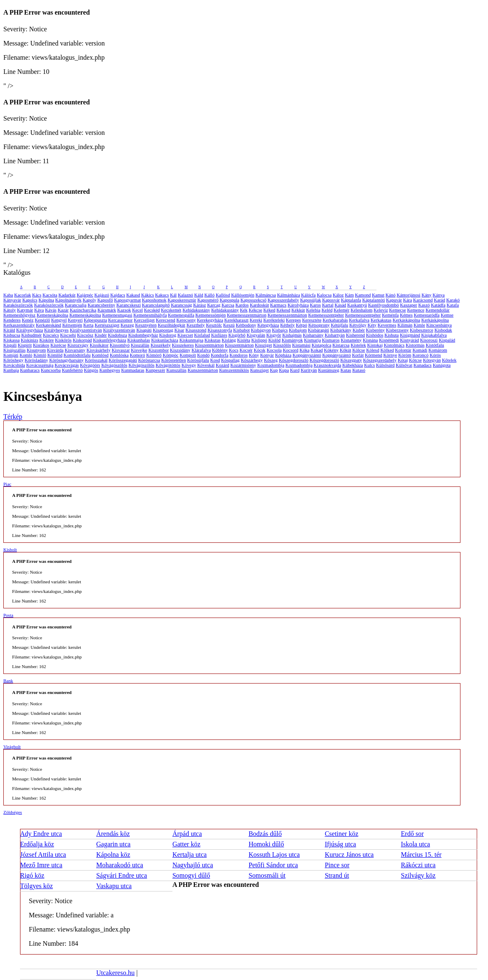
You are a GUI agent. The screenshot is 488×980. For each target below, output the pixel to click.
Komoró (138, 355)
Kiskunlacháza (165, 340)
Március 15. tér (421, 855)
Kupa (284, 370)
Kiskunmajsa (191, 340)
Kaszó (424, 305)
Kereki (256, 320)
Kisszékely (161, 345)
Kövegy (189, 365)
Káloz (338, 295)
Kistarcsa (341, 345)
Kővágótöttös (168, 365)
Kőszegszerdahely (380, 360)
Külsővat (404, 365)
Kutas (346, 370)
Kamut (378, 295)
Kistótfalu (435, 345)
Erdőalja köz (37, 844)
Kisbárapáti (319, 330)
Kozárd (223, 365)
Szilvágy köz (418, 875)
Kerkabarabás (335, 320)
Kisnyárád (409, 340)
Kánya (439, 295)
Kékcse (255, 310)
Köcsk (260, 350)
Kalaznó (186, 295)
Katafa (453, 305)
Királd (9, 330)
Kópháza (283, 355)
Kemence (416, 310)
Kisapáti (144, 330)
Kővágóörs (90, 365)
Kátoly (10, 310)
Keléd (327, 310)
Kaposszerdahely (283, 300)
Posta (8, 615)
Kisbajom (298, 330)
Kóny (254, 355)
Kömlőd (55, 355)
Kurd (295, 370)
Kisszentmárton (209, 345)
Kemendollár (437, 310)
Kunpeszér (156, 370)
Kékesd (283, 310)
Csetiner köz (341, 834)
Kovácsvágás (67, 365)
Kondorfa (220, 355)
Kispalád (447, 340)
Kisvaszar (120, 350)
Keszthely (196, 325)
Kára (407, 300)
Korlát (358, 355)
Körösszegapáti (123, 360)
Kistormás (415, 345)
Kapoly (89, 300)
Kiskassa (11, 340)
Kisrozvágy (78, 345)
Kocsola (274, 350)
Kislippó (259, 340)
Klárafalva (201, 350)
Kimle (420, 325)
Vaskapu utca (114, 886)
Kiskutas (213, 340)
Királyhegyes (57, 330)
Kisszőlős (282, 345)
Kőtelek (449, 360)
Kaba (8, 295)
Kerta (88, 325)
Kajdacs (118, 295)
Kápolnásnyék (68, 300)
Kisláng (229, 340)
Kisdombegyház (143, 335)
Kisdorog (168, 335)
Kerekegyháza (210, 320)
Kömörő (154, 355)
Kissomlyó (120, 345)
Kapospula (229, 300)
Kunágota (442, 365)
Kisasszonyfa (220, 330)
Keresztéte (312, 320)
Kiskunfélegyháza (110, 340)
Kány (427, 295)
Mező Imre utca (41, 865)
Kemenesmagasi (117, 315)
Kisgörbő (237, 335)
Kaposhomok (154, 300)
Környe (390, 355)
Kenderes (12, 320)
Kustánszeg (329, 370)
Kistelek (358, 345)
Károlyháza (298, 305)
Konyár (267, 355)
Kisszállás (140, 345)
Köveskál (206, 365)
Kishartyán (335, 335)
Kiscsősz (85, 335)
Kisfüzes (219, 335)
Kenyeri (75, 320)
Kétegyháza (268, 325)
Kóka (304, 350)
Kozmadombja (271, 365)
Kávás (51, 310)
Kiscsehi (68, 335)
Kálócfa (308, 295)
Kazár (63, 310)
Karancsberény (101, 305)
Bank (8, 681)
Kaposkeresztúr (182, 300)
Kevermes (387, 325)
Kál (173, 295)
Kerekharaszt (236, 320)
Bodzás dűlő (265, 834)
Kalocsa (324, 295)
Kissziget (264, 345)
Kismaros (331, 340)
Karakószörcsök (18, 305)
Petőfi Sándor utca (273, 865)
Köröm (405, 355)
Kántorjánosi (408, 295)
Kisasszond (196, 330)
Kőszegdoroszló (294, 360)
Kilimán (405, 325)
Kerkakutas (381, 320)
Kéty (372, 325)
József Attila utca (43, 855)
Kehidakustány (196, 310)
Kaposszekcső (253, 300)
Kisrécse (58, 345)
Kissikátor (99, 345)
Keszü (229, 325)
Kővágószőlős (114, 365)
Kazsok (124, 310)
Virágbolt (12, 747)
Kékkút (298, 310)
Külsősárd (386, 365)
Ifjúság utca (340, 844)
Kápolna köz (113, 855)
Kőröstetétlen (173, 360)
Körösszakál (96, 360)
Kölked (387, 350)
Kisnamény (351, 340)
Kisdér (100, 335)
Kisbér (359, 330)
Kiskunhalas (139, 340)
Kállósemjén (243, 295)
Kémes (406, 315)
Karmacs (278, 305)
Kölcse (359, 350)
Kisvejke (139, 350)
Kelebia (313, 310)
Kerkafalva (359, 320)
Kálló (209, 295)
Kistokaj (375, 345)
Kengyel (59, 320)
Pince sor (337, 865)
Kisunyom (36, 350)
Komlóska (119, 355)
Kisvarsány (75, 350)
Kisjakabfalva (434, 335)
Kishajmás (292, 335)
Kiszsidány (180, 350)
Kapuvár (394, 300)
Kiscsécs (51, 335)
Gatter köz (186, 844)
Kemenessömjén (211, 315)
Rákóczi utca (418, 865)
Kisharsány (313, 335)
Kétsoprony (319, 325)
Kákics (148, 295)
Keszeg (127, 325)
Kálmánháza (289, 295)
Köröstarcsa (149, 360)
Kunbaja (11, 370)
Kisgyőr (274, 335)
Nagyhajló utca (193, 865)
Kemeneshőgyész (19, 315)
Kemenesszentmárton (247, 315)
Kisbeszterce (422, 330)
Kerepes (293, 320)
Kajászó (102, 295)
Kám (349, 295)
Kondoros (239, 355)
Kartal (327, 305)
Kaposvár (331, 300)
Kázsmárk (107, 310)
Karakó (453, 300)
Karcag (214, 305)
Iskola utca (415, 844)
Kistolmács (394, 345)
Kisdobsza (118, 335)
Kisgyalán (256, 335)
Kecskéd (152, 310)
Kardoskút (259, 305)
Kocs (234, 350)
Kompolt (188, 355)
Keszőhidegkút (172, 325)
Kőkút (346, 350)
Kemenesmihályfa (150, 315)
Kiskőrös (63, 340)
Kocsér (246, 350)
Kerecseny (186, 320)
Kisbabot (242, 330)
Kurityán (309, 370)
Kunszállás (176, 370)
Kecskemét (171, 310)
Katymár (25, 310)
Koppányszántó (307, 355)
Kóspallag (231, 360)
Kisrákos (41, 345)
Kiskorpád (82, 340)
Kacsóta (50, 295)
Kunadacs (423, 365)
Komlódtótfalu (77, 355)
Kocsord (290, 350)
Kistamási (301, 345)
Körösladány (36, 360)
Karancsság (181, 305)
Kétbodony (246, 325)
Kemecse (397, 310)
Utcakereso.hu (115, 973)
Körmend (374, 355)
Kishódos (375, 335)
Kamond (363, 295)
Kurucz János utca (349, 855)
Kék (244, 310)
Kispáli (10, 345)
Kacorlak (23, 295)
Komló (26, 355)
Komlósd (100, 355)
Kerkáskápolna (407, 320)
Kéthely (287, 325)
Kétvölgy (358, 325)
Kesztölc (214, 325)
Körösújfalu (198, 360)
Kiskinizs (30, 340)
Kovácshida (14, 365)
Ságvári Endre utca (121, 875)
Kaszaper (408, 305)
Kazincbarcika (83, 310)
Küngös (91, 370)
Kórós (435, 355)
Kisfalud (202, 335)
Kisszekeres (183, 345)
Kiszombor (158, 350)
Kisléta (244, 340)
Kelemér (341, 310)
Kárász (200, 305)
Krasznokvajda (327, 365)
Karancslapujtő (156, 305)
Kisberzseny (397, 330)
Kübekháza (353, 365)
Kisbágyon (261, 330)
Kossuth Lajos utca (274, 855)
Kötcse (416, 360)
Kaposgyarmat (127, 300)
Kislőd (274, 340)
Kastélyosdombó (384, 305)
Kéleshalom (362, 310)
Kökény (331, 350)
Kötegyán (432, 360)
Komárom (438, 350)
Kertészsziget (107, 325)
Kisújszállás (14, 350)
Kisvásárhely (98, 350)
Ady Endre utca (41, 834)
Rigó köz (32, 875)
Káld (198, 295)
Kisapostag (163, 330)
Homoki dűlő (266, 844)
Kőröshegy (13, 360)
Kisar (180, 330)
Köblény (220, 350)
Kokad (317, 350)
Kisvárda (56, 350)
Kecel (138, 310)
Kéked (269, 310)
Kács (37, 295)
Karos (315, 305)
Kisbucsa (12, 335)
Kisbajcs (280, 330)
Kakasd (133, 295)
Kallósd (223, 295)
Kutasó (359, 370)
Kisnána (370, 340)
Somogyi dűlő (191, 875)
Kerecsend (165, 320)
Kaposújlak (311, 300)
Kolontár (403, 350)
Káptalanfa (351, 300)
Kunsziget (259, 370)
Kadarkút (67, 295)
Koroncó (421, 355)
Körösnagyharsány (66, 360)
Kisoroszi (429, 340)
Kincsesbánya (439, 325)
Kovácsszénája (40, 365)
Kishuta (392, 335)
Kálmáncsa (266, 295)
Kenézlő (42, 320)
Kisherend (355, 335)
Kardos (242, 305)
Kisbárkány (341, 330)
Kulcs (369, 365)
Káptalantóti (374, 300)
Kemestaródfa (427, 315)
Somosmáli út (267, 875)
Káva (39, 310)
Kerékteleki (274, 320)
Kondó (203, 355)
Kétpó (302, 325)
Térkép (13, 417)
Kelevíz (381, 310)
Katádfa (438, 305)
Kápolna (46, 300)
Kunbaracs (30, 370)
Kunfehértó (72, 370)
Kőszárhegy (252, 360)
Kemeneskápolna (53, 315)
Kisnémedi (389, 340)
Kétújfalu (339, 325)
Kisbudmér (32, 335)
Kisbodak (443, 330)
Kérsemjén (72, 325)
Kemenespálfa (181, 315)
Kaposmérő (208, 300)
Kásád (341, 305)
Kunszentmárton (203, 370)
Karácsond (423, 300)
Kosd (215, 360)
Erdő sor (412, 834)
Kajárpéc (85, 295)
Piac (7, 484)
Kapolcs (30, 300)
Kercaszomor (120, 320)
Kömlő (40, 355)
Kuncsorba (51, 370)
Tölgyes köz (37, 886)
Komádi (420, 350)
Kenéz (28, 320)
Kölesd (373, 350)
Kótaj (403, 360)
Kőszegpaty (351, 360)
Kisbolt (10, 550)
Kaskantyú (357, 305)
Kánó (391, 295)
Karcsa (228, 305)
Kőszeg (271, 360)
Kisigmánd (410, 335)
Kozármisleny (243, 365)
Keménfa (390, 315)
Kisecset (185, 335)
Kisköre (47, 340)
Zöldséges (13, 812)
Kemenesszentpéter (326, 315)
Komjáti (11, 355)
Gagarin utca (113, 844)
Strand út (337, 875)
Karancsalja (76, 305)
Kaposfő (105, 300)
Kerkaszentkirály (19, 325)
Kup (274, 370)
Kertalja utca (190, 855)
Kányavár (12, 300)
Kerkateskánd (48, 325)
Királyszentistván (86, 330)
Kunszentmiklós (234, 370)
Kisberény (375, 330)
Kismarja (312, 340)
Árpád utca (187, 834)
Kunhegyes (110, 370)
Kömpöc (171, 355)
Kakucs (162, 295)
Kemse (447, 315)
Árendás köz (113, 834)
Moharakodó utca (119, 865)
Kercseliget (144, 320)
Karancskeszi (129, 305)
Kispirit (25, 345)
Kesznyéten (146, 325)
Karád (439, 300)
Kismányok (292, 340)
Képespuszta (96, 320)
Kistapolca (322, 345)
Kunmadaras (133, 370)
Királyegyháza (30, 330)
